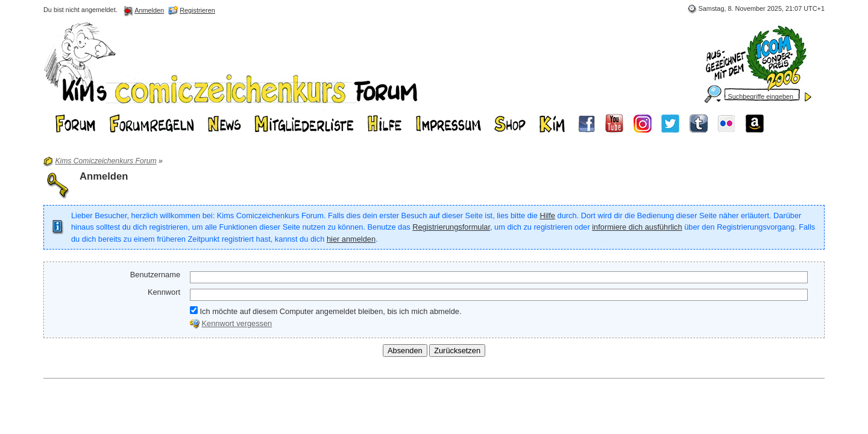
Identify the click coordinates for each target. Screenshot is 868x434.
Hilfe (547, 215)
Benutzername (155, 275)
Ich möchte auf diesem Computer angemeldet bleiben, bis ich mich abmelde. (325, 311)
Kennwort (164, 292)
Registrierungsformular (451, 227)
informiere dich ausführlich (637, 227)
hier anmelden (351, 239)
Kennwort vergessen (237, 323)
